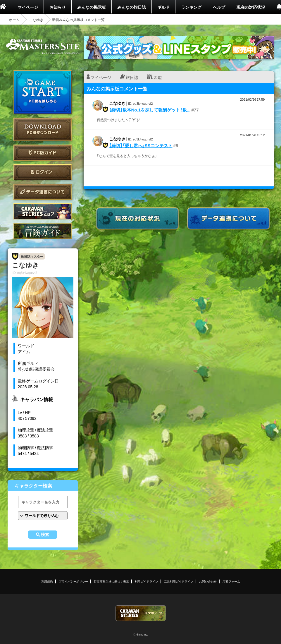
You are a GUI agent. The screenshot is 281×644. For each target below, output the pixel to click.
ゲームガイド (43, 231)
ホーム (14, 20)
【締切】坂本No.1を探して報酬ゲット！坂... (150, 110)
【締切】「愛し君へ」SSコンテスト (141, 145)
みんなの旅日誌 (132, 7)
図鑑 (158, 77)
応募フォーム (231, 581)
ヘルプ (219, 7)
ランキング (191, 7)
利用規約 (47, 581)
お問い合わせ (208, 581)
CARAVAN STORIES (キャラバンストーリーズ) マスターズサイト (43, 47)
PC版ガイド (43, 153)
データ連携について (43, 192)
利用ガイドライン (146, 581)
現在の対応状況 (251, 7)
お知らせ (58, 7)
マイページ (28, 7)
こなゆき (36, 20)
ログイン (43, 172)
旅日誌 (132, 77)
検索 (45, 535)
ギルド (163, 7)
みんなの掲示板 (92, 7)
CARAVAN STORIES (141, 613)
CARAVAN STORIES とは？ (43, 211)
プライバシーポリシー (73, 581)
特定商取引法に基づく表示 (111, 581)
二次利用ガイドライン (179, 581)
